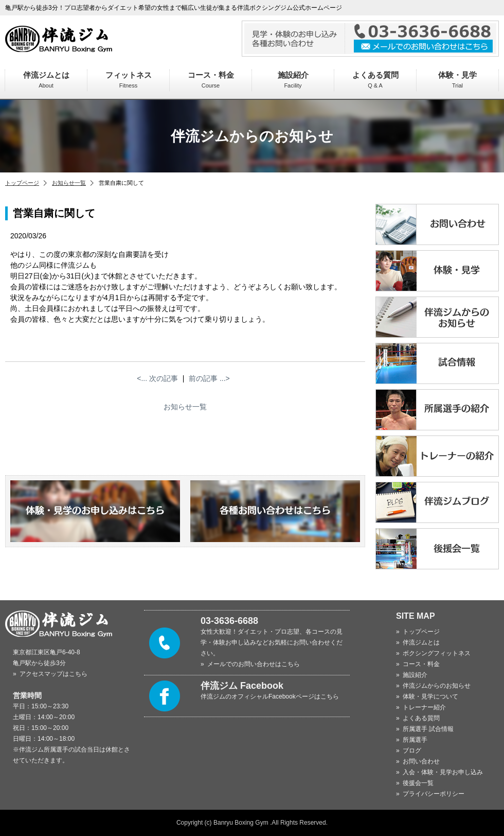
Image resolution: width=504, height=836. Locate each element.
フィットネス (129, 80)
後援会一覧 (418, 783)
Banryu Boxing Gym (241, 823)
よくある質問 (375, 80)
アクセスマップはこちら (53, 674)
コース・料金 (211, 80)
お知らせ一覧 (69, 183)
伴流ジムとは (46, 80)
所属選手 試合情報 (428, 729)
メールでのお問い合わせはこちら (254, 664)
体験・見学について (430, 696)
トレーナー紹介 (424, 707)
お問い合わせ (421, 761)
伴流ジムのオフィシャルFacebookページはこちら (270, 696)
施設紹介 (293, 80)
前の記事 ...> (209, 378)
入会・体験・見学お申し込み (443, 772)
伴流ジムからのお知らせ (437, 686)
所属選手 (415, 740)
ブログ (412, 751)
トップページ (22, 183)
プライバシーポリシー (434, 794)
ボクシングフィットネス (437, 653)
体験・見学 (457, 80)
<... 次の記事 (157, 378)
